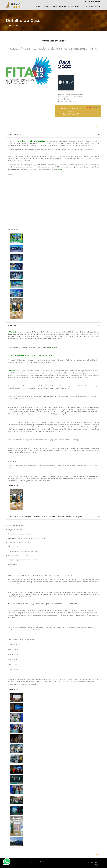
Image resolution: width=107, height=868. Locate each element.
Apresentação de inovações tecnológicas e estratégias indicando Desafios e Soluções (45, 517)
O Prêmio (46, 6)
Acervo (98, 6)
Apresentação (14, 134)
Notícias (90, 6)
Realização (41, 862)
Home (38, 6)
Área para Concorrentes (92, 2)
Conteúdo (13, 325)
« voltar (96, 126)
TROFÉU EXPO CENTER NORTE (71, 110)
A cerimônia (56, 6)
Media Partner (32, 862)
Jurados (66, 6)
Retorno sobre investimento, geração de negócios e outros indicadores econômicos (44, 604)
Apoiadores (22, 862)
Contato (14, 862)
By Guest (98, 865)
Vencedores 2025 (78, 6)
